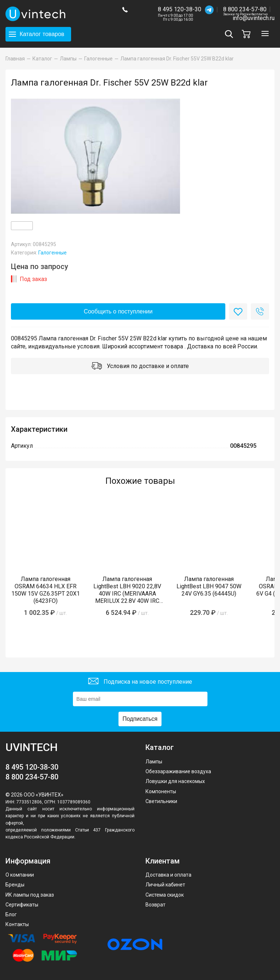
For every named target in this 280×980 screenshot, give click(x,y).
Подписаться (140, 719)
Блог (11, 914)
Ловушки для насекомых (175, 781)
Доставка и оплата (168, 875)
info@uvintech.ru (254, 18)
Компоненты (161, 791)
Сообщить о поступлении (118, 311)
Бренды (15, 885)
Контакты (17, 924)
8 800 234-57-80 (245, 10)
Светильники (161, 801)
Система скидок (165, 895)
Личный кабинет (165, 885)
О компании (20, 875)
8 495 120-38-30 (180, 9)
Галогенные (52, 253)
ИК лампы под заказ (30, 895)
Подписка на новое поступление (140, 682)
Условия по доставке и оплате (140, 367)
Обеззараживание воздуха (178, 771)
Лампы (154, 762)
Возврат (155, 905)
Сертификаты (22, 905)
